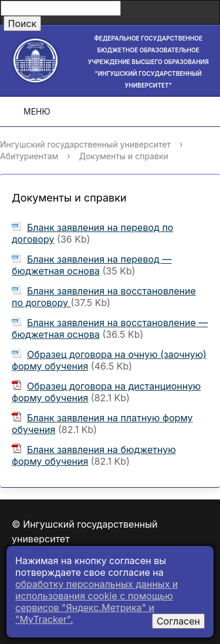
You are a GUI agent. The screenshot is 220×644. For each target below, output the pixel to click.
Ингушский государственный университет (85, 144)
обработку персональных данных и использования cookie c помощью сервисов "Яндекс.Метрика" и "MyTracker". (97, 602)
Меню (29, 112)
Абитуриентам (29, 156)
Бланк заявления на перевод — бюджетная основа (92, 265)
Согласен (178, 621)
